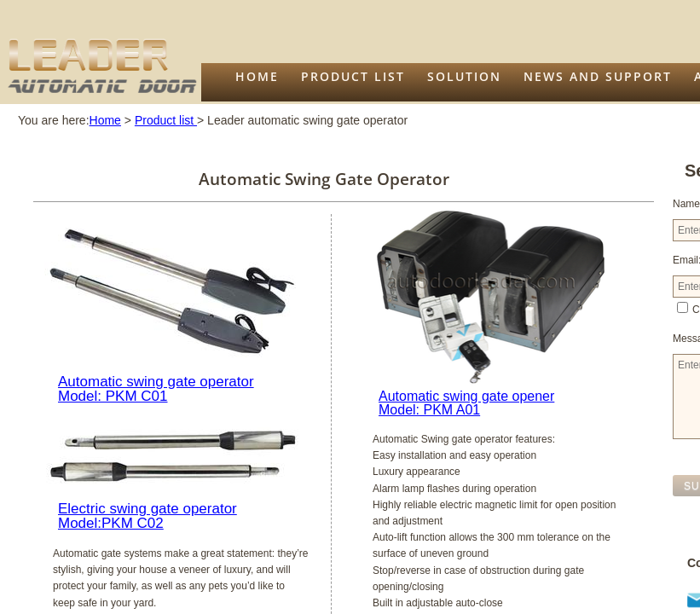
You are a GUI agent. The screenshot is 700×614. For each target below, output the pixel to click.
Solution (464, 76)
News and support (598, 76)
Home (257, 76)
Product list (353, 76)
